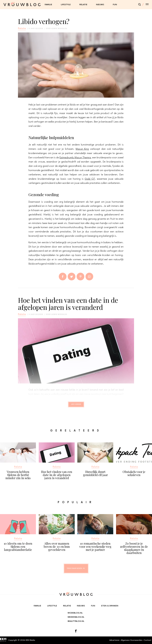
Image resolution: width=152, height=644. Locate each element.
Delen (63, 277)
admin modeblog (59, 29)
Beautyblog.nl (76, 621)
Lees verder (76, 406)
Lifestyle (66, 5)
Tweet (72, 277)
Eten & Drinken (110, 606)
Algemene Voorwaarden (132, 640)
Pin (80, 277)
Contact (148, 640)
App (89, 277)
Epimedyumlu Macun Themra (75, 158)
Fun (115, 5)
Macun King (82, 149)
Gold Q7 (90, 179)
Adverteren (114, 640)
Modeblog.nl (75, 613)
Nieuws (100, 5)
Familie (48, 5)
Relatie (83, 5)
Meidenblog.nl (76, 617)
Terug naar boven (74, 571)
